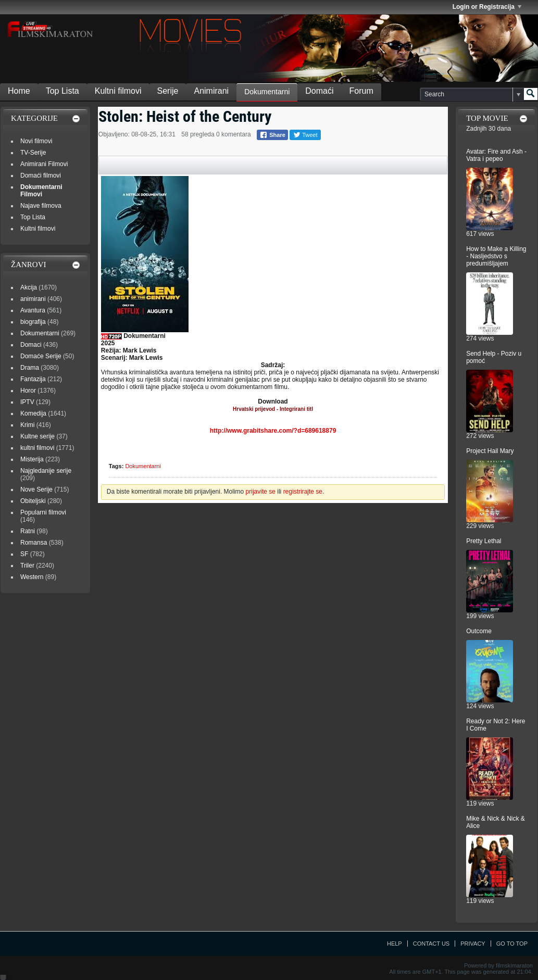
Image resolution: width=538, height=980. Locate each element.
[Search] (472, 94)
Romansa (34, 543)
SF (24, 554)
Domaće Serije (41, 356)
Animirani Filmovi (44, 164)
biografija (33, 322)
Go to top (512, 944)
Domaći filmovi (41, 175)
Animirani (211, 91)
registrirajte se (303, 492)
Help (395, 944)
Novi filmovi (36, 141)
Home (19, 91)
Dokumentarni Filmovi (41, 191)
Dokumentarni (267, 92)
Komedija (33, 413)
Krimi (27, 425)
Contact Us (431, 944)
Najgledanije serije (46, 471)
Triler (27, 566)
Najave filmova (41, 206)
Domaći (319, 91)
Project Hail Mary (490, 451)
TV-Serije (33, 153)
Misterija (32, 459)
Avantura (33, 310)
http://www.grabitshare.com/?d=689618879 (273, 431)
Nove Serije (36, 489)
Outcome (479, 631)
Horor (28, 391)
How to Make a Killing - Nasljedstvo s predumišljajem (496, 256)
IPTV (27, 402)
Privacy (473, 944)
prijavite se (261, 492)
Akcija (29, 287)
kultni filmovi (37, 448)
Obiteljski (33, 501)
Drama (30, 368)
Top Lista (62, 91)
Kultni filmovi (118, 91)
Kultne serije (37, 436)
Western (32, 577)
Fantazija (33, 379)
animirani (33, 299)
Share (272, 135)
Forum (361, 91)
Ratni (28, 531)
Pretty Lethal (484, 541)
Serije (168, 91)
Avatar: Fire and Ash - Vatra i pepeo (496, 155)
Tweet (305, 135)
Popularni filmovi (43, 512)
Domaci (31, 345)
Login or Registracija (487, 7)
